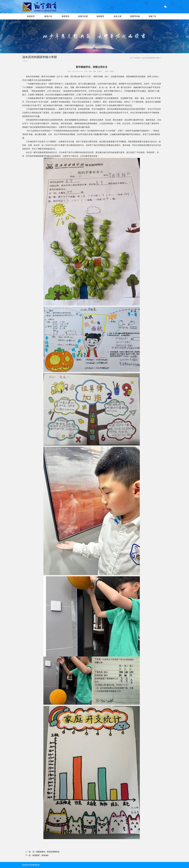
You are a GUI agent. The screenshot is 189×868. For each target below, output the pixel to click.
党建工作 (152, 16)
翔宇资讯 (137, 58)
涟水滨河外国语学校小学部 (40, 57)
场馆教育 (100, 16)
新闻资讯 (66, 16)
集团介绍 (48, 16)
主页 (131, 58)
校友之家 (118, 16)
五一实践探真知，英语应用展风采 (46, 852)
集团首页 (31, 16)
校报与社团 (83, 16)
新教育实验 (135, 16)
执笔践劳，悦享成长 (41, 855)
